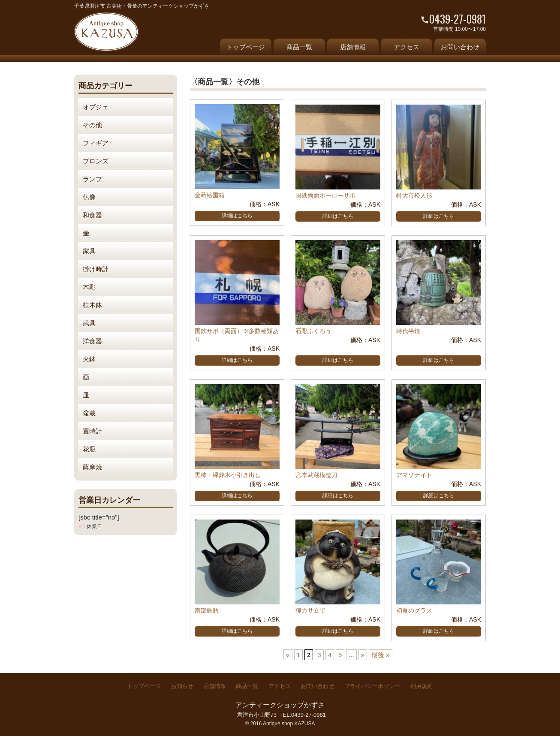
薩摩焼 (92, 467)
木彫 (89, 287)
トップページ (246, 47)
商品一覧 (299, 47)
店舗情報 (353, 47)
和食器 (92, 215)
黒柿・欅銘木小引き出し (228, 475)
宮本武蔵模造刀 (316, 475)
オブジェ (96, 107)
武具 (89, 323)
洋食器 (92, 341)
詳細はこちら (237, 216)
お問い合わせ (460, 47)
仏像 (89, 197)
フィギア (96, 143)
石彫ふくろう (313, 331)
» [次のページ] (363, 655)
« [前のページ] (288, 655)
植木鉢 (92, 305)
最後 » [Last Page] (381, 655)
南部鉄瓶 (207, 610)
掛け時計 (96, 269)
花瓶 (89, 449)
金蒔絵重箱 (210, 195)
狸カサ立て (310, 610)
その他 (92, 125)
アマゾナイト (414, 475)
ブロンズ (96, 161)
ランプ (92, 179)
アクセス (406, 47)
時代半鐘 (408, 331)
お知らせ (182, 686)
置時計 (92, 431)
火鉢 (89, 359)
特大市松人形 (414, 195)
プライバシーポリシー (372, 686)
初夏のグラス (414, 610)
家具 (89, 251)
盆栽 (89, 413)
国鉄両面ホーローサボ (325, 195)
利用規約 (422, 686)
